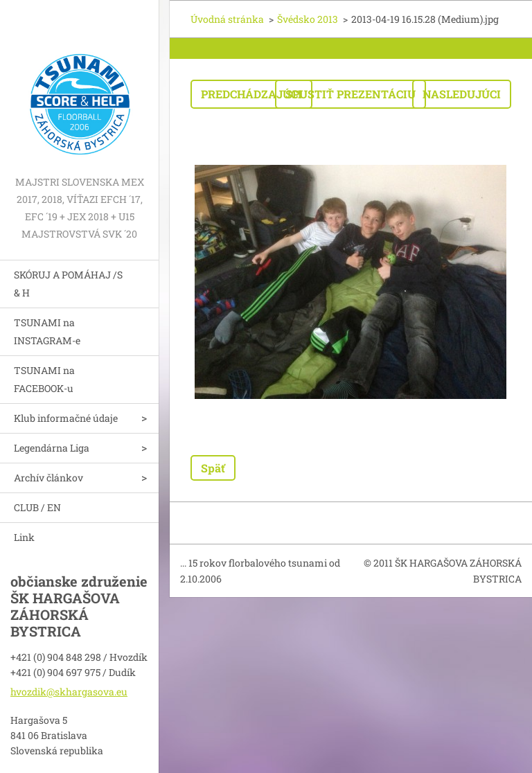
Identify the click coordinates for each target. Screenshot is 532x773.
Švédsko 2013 (308, 19)
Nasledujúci (462, 94)
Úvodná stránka (227, 19)
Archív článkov (48, 478)
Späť (213, 468)
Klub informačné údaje (66, 418)
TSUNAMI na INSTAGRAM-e (47, 331)
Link (24, 537)
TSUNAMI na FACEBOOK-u (44, 379)
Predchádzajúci (251, 94)
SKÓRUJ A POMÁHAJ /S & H (68, 284)
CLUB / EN (37, 507)
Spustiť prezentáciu (351, 94)
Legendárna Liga (52, 448)
